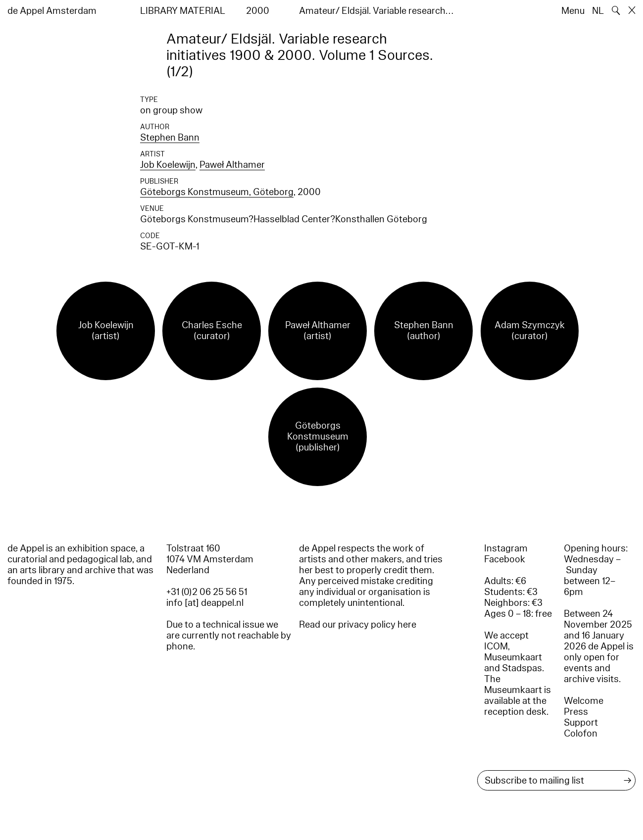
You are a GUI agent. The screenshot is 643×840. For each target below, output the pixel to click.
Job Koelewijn (168, 165)
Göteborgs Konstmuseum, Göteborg (217, 192)
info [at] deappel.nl (205, 603)
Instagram (506, 548)
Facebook (505, 559)
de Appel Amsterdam (52, 11)
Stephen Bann (170, 138)
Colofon (581, 734)
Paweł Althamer (232, 165)
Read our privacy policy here (358, 625)
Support (581, 723)
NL (598, 11)
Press (576, 712)
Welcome (584, 701)
